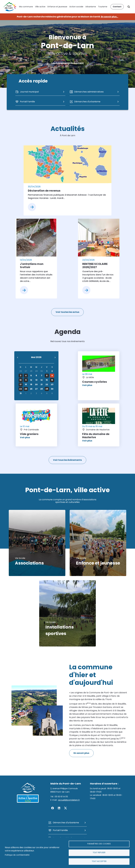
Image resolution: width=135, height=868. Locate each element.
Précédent (11, 54)
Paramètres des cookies (99, 844)
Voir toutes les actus (67, 312)
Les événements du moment (68, 63)
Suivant (124, 54)
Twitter (65, 808)
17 (21, 384)
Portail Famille (60, 830)
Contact (117, 7)
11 (26, 380)
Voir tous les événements (67, 460)
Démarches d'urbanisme (66, 823)
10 (21, 380)
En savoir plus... (110, 17)
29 (47, 389)
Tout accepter (99, 861)
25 (26, 389)
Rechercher (129, 7)
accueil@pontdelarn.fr (69, 800)
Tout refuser (99, 853)
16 (52, 380)
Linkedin (59, 808)
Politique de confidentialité (17, 855)
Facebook (53, 808)
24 (21, 389)
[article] (67, 180)
